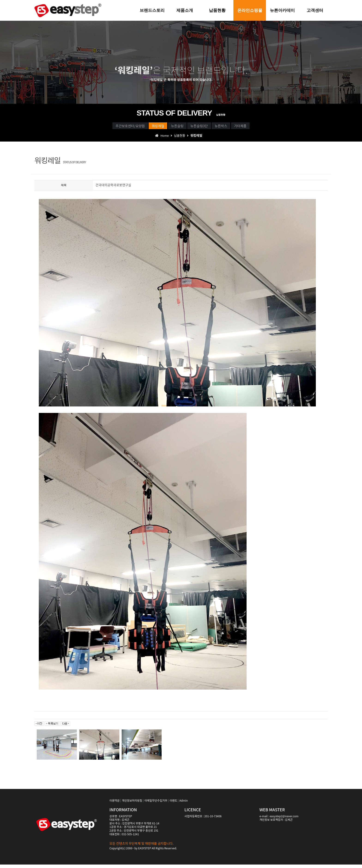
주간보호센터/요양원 (96, 127)
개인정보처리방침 (132, 804)
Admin (184, 804)
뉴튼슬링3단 (207, 127)
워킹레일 (138, 127)
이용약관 (115, 804)
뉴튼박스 (242, 127)
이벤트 (173, 804)
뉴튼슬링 (171, 127)
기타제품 (275, 127)
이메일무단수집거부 (156, 804)
